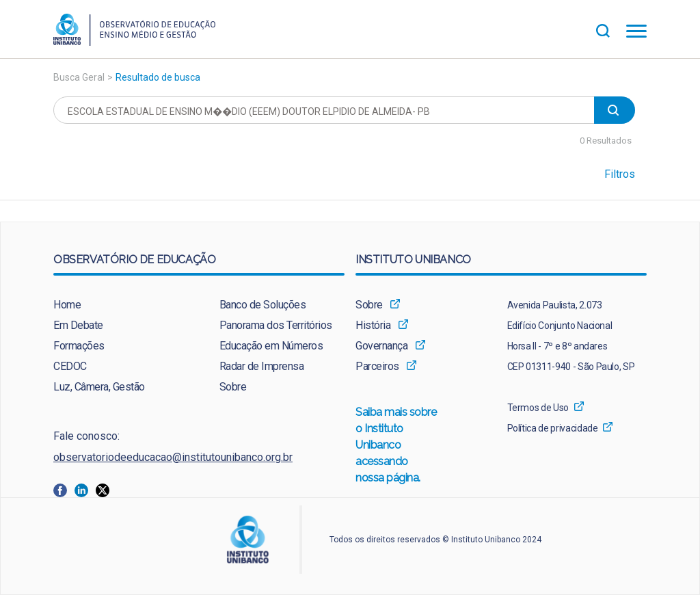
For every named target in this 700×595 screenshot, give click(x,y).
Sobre (233, 387)
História (373, 325)
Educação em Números (271, 346)
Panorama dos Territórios (276, 325)
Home (67, 305)
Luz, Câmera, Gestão (99, 387)
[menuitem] (116, 305)
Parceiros (377, 366)
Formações (79, 346)
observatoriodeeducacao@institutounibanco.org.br (173, 457)
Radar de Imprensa (262, 366)
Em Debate (78, 325)
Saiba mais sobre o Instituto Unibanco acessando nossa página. (396, 446)
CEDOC (70, 366)
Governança (381, 346)
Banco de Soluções (263, 305)
